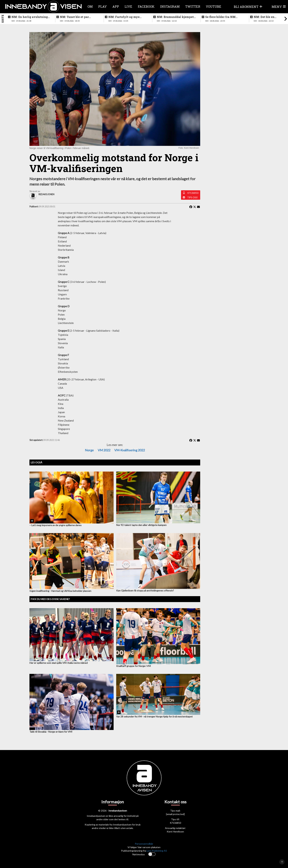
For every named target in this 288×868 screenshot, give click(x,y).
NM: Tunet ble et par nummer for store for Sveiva (75, 17)
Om (90, 6)
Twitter (193, 6)
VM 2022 (104, 450)
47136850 (193, 193)
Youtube (214, 6)
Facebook (146, 6)
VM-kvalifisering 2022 (130, 450)
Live (128, 6)
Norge (89, 450)
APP (116, 6)
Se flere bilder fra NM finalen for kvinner (220, 17)
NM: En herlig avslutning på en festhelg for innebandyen (30, 17)
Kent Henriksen (175, 831)
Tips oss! (193, 197)
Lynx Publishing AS (157, 851)
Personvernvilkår (144, 844)
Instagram (170, 6)
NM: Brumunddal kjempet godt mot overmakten (175, 17)
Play (103, 6)
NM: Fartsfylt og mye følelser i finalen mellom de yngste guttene (126, 17)
